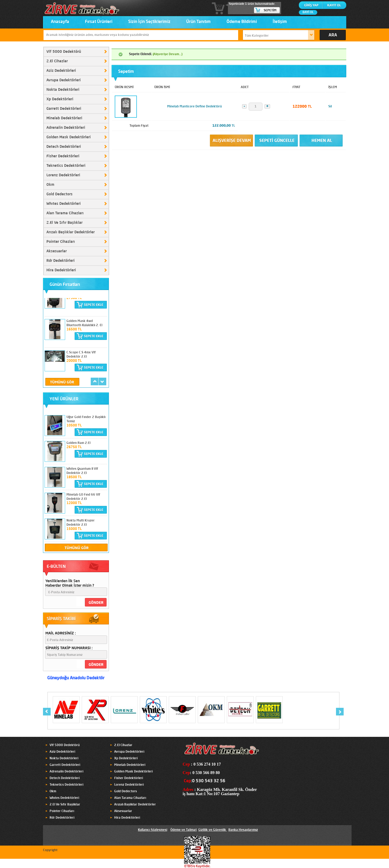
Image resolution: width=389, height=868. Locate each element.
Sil (330, 107)
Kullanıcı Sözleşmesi (153, 830)
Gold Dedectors (59, 194)
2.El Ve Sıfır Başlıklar (64, 223)
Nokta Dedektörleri (63, 90)
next (102, 381)
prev (95, 381)
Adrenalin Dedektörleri (66, 128)
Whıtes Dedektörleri (64, 204)
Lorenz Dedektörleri (63, 175)
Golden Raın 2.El (78, 443)
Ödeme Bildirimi (242, 22)
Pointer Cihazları (61, 242)
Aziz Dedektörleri (61, 71)
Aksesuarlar (57, 251)
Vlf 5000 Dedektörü (64, 52)
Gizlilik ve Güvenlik (212, 830)
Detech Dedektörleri (64, 147)
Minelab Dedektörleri (64, 118)
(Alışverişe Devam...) (168, 54)
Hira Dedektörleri (61, 270)
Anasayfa (60, 22)
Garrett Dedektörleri (64, 109)
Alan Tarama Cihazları (65, 213)
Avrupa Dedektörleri (64, 80)
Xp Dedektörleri (60, 99)
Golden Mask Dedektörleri (69, 137)
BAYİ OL (308, 12)
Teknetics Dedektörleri (66, 166)
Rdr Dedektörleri (61, 261)
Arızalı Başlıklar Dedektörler (71, 232)
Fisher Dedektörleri (63, 156)
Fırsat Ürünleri (99, 22)
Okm (50, 185)
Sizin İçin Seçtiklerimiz (149, 22)
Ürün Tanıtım (198, 22)
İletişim (280, 22)
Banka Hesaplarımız (243, 830)
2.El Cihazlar (57, 61)
